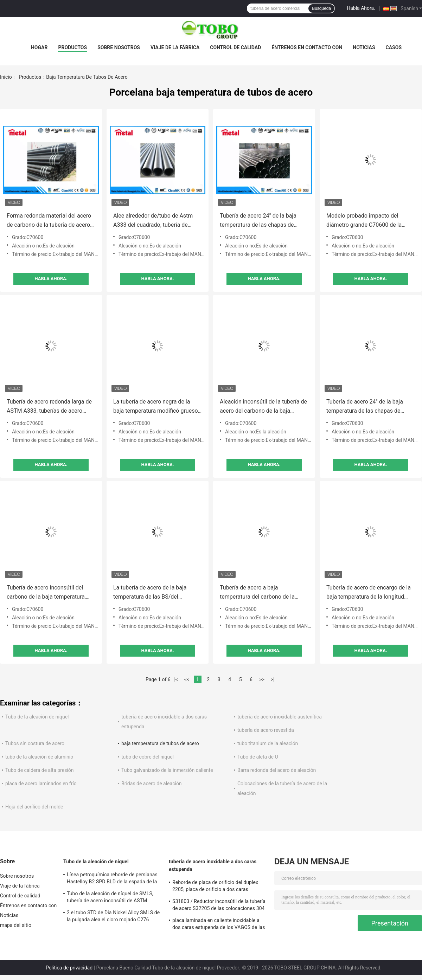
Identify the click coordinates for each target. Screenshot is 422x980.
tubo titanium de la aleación (268, 743)
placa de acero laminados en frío (41, 784)
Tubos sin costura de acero (35, 743)
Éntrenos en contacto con (307, 47)
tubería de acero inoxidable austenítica (280, 717)
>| (273, 679)
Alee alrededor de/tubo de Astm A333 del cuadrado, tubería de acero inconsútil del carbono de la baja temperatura (155, 221)
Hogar (39, 47)
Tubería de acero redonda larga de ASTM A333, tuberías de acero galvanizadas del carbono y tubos (49, 407)
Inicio (6, 77)
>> (262, 679)
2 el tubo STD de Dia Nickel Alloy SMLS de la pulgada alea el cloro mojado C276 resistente (113, 917)
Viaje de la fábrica (175, 47)
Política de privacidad (69, 968)
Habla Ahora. (361, 8)
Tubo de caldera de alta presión (39, 770)
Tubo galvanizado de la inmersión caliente (167, 770)
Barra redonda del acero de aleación (277, 770)
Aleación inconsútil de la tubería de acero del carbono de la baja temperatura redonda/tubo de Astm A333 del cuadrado (264, 407)
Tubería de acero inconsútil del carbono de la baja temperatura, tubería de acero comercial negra (48, 593)
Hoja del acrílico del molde (34, 807)
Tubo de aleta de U (258, 757)
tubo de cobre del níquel (148, 757)
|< (176, 679)
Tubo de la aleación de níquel (37, 717)
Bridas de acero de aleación (152, 784)
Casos (394, 47)
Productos (72, 47)
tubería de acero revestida (266, 730)
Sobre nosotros (119, 47)
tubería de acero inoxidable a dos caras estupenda (213, 865)
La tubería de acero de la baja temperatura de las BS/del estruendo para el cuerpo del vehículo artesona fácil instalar (152, 593)
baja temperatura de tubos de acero (160, 743)
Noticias (364, 47)
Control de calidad (235, 47)
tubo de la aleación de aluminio (39, 757)
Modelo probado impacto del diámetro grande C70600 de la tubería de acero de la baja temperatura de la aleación (364, 221)
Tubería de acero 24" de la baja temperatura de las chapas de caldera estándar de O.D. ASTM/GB (263, 221)
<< (187, 679)
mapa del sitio (16, 925)
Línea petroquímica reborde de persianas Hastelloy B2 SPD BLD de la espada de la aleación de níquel (112, 879)
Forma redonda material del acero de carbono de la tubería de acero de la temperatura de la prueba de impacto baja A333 (49, 221)
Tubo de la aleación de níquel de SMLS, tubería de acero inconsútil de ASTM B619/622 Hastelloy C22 (110, 898)
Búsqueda (321, 8)
